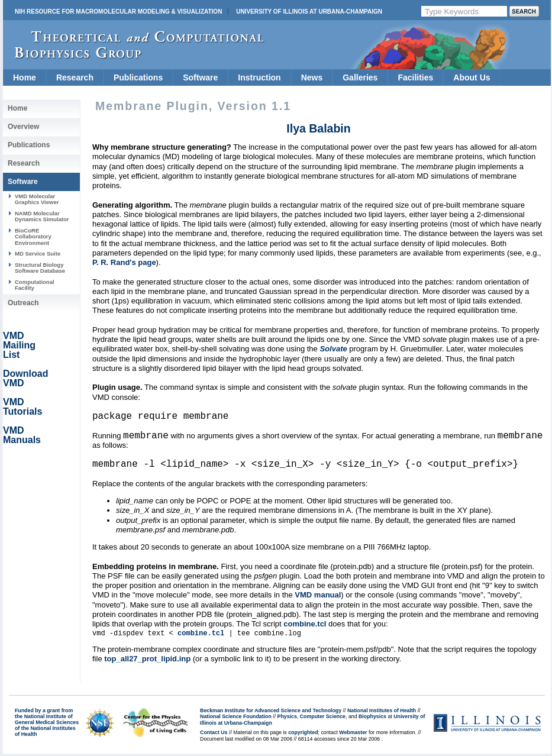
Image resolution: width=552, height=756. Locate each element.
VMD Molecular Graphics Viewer (37, 199)
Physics (287, 718)
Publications (138, 77)
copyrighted (303, 734)
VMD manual (318, 596)
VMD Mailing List (19, 345)
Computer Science (323, 718)
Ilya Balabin (318, 128)
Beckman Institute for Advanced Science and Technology (271, 712)
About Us (472, 77)
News (312, 77)
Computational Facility (35, 285)
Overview (23, 127)
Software (200, 77)
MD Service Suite (38, 253)
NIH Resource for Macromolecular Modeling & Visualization (118, 12)
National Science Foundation (236, 718)
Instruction (259, 77)
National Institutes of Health (382, 712)
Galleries (360, 77)
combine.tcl (305, 625)
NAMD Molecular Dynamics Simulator (42, 216)
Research (75, 77)
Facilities (415, 77)
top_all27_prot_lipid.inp (147, 660)
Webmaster (353, 734)
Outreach (23, 303)
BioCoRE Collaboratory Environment (33, 237)
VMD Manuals (22, 435)
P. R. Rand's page (124, 262)
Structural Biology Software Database (40, 268)
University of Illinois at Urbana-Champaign (309, 12)
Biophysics (372, 718)
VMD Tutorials (22, 407)
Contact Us (214, 734)
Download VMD (25, 378)
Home (25, 77)
